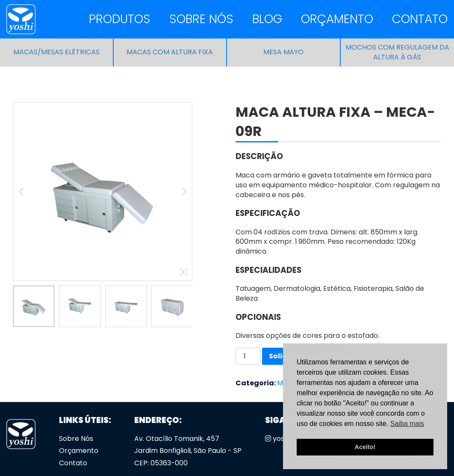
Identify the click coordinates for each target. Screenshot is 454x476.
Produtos (120, 19)
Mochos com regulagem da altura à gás (397, 52)
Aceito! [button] (365, 447)
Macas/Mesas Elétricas (56, 52)
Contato (420, 19)
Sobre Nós (201, 19)
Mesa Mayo (283, 52)
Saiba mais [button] (407, 424)
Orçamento (337, 19)
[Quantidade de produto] (248, 356)
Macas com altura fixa (170, 52)
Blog (267, 19)
